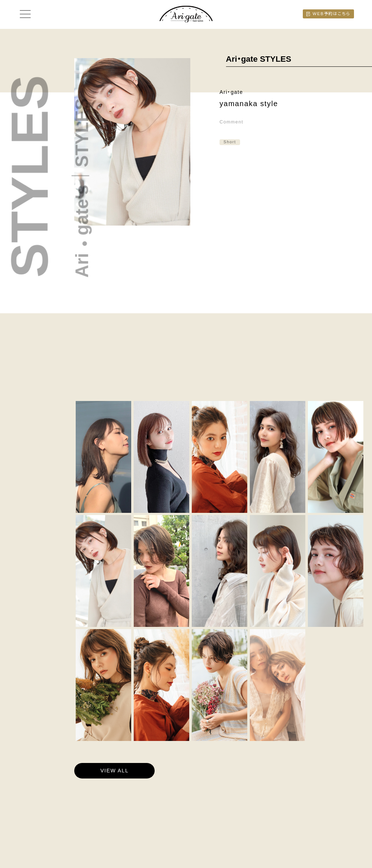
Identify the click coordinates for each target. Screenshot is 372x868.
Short (230, 142)
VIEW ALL (114, 771)
